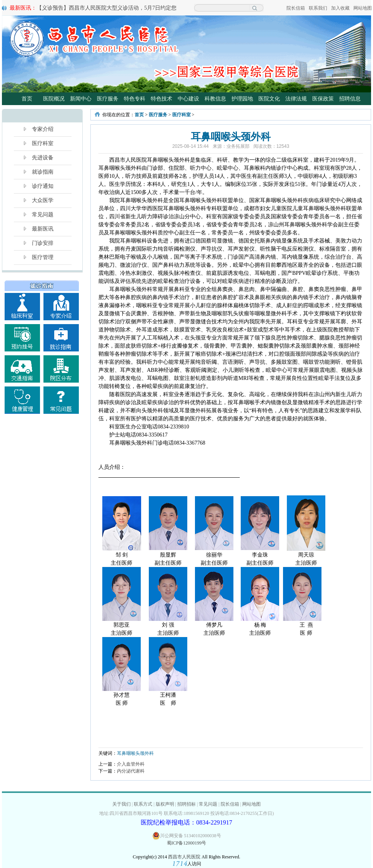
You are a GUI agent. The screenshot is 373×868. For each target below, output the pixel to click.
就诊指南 (43, 172)
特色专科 (135, 99)
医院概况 (54, 99)
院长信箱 (296, 8)
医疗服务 (108, 99)
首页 (27, 99)
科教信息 (215, 99)
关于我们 (122, 804)
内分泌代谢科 (131, 771)
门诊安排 (43, 243)
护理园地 (242, 99)
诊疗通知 (43, 186)
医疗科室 (43, 143)
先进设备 (43, 158)
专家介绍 (43, 129)
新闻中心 (81, 99)
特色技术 (162, 99)
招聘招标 (186, 804)
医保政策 (323, 99)
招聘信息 (350, 99)
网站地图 (363, 8)
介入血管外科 (131, 764)
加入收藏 (340, 8)
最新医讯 (43, 229)
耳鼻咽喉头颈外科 (135, 753)
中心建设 (188, 99)
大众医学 (43, 200)
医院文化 (269, 99)
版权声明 (165, 804)
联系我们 (318, 8)
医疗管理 (43, 257)
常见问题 (43, 215)
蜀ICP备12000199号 (187, 843)
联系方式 (143, 804)
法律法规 (296, 99)
